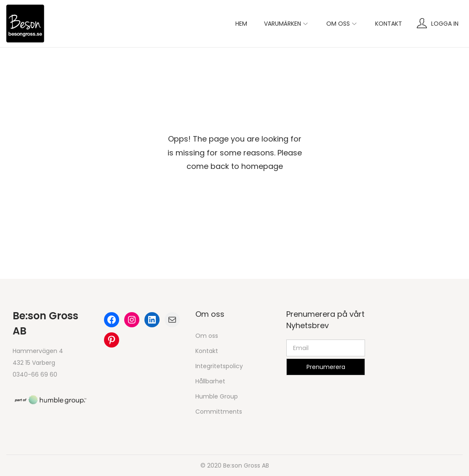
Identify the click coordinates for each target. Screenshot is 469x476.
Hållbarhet (210, 381)
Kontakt (207, 351)
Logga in (445, 24)
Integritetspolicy (219, 366)
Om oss (207, 336)
